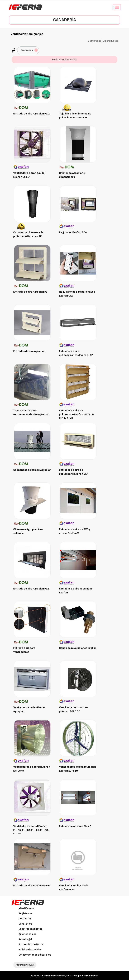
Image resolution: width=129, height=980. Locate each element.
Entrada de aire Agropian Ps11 (32, 114)
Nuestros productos (30, 929)
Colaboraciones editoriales (35, 955)
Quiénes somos (27, 934)
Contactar (25, 919)
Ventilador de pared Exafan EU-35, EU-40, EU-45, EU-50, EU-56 (31, 830)
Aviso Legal (25, 939)
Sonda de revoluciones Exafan (78, 648)
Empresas (29, 50)
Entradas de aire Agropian (29, 351)
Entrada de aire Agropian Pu (30, 292)
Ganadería (64, 20)
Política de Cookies (30, 950)
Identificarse (26, 908)
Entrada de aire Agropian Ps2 (31, 589)
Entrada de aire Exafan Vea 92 (32, 886)
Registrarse (25, 913)
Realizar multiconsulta (64, 60)
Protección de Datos (31, 944)
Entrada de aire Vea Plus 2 (75, 826)
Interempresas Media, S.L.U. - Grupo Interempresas (70, 976)
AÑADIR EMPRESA (25, 965)
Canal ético (25, 924)
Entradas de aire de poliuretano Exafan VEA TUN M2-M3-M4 (77, 415)
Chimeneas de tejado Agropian (32, 470)
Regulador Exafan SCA (73, 232)
